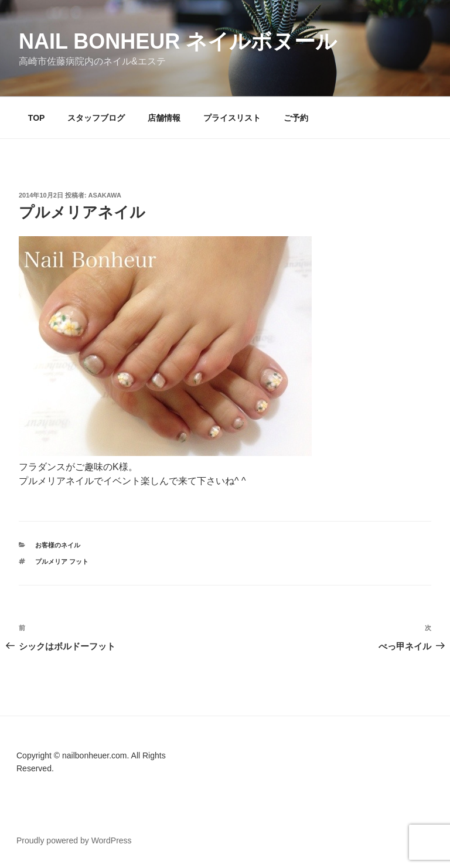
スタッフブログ (96, 118)
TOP (37, 118)
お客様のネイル (58, 545)
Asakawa (105, 195)
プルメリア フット (62, 561)
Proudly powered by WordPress (74, 840)
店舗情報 (164, 118)
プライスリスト (232, 118)
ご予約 (296, 118)
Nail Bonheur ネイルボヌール (178, 41)
